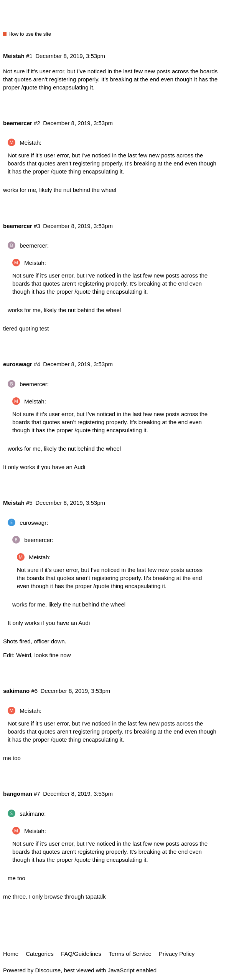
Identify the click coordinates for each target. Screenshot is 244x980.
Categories (40, 954)
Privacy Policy (177, 954)
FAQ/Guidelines (81, 954)
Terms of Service (130, 954)
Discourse (48, 970)
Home (11, 954)
